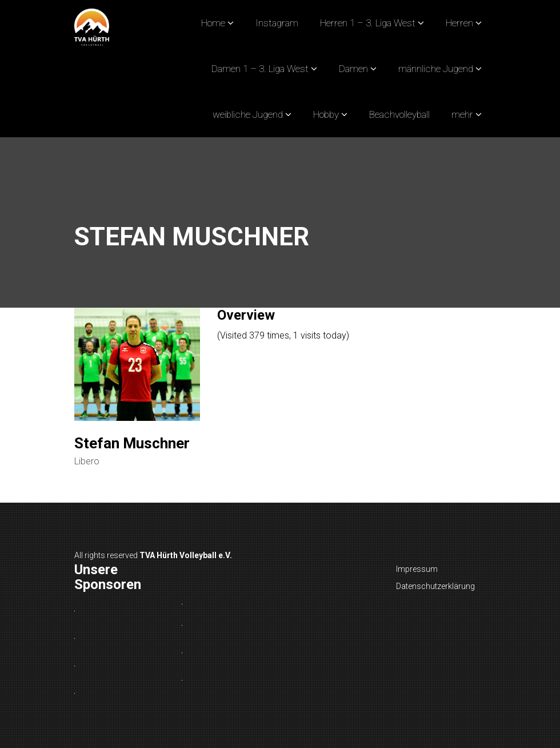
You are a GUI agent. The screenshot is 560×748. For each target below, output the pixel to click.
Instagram (277, 23)
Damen (353, 69)
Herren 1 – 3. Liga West (368, 23)
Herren (459, 23)
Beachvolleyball (399, 114)
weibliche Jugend (248, 114)
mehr (462, 114)
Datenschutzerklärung (435, 586)
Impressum (417, 569)
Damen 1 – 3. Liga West (260, 69)
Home (213, 23)
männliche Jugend (436, 69)
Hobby (326, 114)
